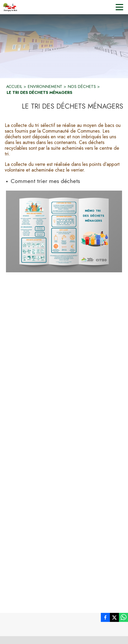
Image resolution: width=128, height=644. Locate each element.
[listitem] (105, 618)
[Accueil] (10, 7)
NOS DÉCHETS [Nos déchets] (82, 87)
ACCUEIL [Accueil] (14, 87)
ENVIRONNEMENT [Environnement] (45, 87)
